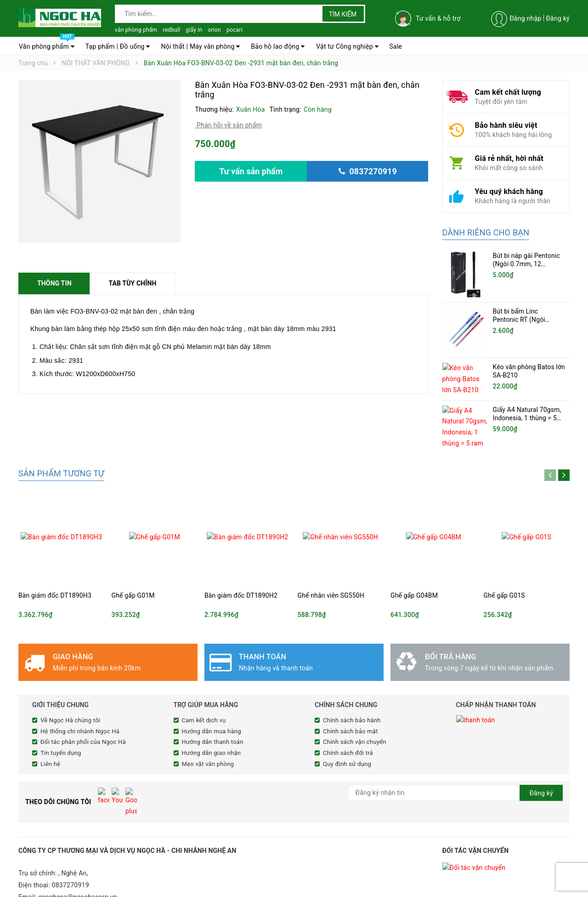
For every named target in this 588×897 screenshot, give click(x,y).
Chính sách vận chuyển (355, 724)
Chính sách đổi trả (348, 735)
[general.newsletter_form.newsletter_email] (456, 775)
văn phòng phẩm (136, 30)
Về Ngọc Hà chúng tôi (70, 702)
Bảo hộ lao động (278, 46)
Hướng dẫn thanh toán (213, 724)
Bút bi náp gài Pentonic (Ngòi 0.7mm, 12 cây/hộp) (526, 264)
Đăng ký (558, 18)
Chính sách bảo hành (352, 702)
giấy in (194, 30)
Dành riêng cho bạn (486, 232)
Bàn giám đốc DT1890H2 (241, 577)
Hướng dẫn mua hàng (212, 713)
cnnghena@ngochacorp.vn (78, 861)
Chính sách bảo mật (351, 713)
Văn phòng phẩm (47, 44)
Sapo (190, 889)
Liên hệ (50, 746)
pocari (235, 30)
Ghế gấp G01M (133, 577)
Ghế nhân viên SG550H (331, 577)
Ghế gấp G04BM (414, 577)
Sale (396, 46)
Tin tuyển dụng (61, 735)
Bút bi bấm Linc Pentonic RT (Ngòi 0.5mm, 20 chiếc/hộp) (525, 320)
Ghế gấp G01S (504, 577)
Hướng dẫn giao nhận (212, 735)
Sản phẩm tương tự (61, 455)
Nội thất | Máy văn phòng (200, 46)
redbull (171, 30)
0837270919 (71, 849)
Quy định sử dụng (347, 746)
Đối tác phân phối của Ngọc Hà (83, 724)
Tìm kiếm (343, 14)
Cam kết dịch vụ (204, 702)
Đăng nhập (525, 18)
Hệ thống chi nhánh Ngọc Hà (80, 713)
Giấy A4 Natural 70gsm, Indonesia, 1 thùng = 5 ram (527, 414)
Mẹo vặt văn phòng (208, 746)
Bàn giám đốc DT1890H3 (55, 577)
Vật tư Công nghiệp (347, 46)
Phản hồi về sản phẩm (228, 125)
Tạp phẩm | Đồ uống (118, 46)
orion (214, 30)
